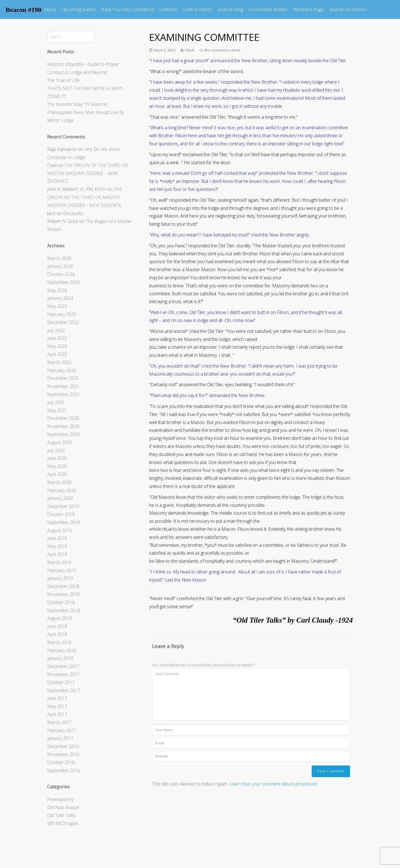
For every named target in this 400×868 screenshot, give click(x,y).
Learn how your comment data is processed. (273, 784)
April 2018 (57, 634)
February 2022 (62, 370)
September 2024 (64, 282)
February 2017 (62, 730)
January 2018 (60, 658)
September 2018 (64, 610)
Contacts (168, 9)
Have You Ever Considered (127, 9)
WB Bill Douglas (63, 823)
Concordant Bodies (268, 9)
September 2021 (64, 394)
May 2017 (57, 706)
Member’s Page (308, 9)
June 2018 (57, 626)
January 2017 (60, 738)
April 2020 (57, 474)
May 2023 (57, 306)
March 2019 (59, 562)
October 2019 (61, 514)
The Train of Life (63, 80)
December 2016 (63, 746)
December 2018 (63, 586)
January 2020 (60, 498)
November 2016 (63, 754)
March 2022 (59, 362)
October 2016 (61, 762)
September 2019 (64, 522)
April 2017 (57, 714)
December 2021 (63, 378)
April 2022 (57, 354)
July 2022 (56, 330)
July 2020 (56, 450)
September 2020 (64, 434)
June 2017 (57, 698)
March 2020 (59, 482)
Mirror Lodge (60, 120)
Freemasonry (60, 799)
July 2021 (56, 402)
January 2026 (60, 266)
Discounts (73, 213)
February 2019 (62, 570)
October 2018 (61, 602)
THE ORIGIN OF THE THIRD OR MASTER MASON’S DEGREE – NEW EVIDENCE (87, 173)
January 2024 (60, 298)
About (50, 9)
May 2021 (57, 410)
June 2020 (57, 458)
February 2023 (62, 314)
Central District (197, 9)
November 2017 (63, 674)
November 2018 (63, 594)
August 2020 (60, 442)
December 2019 (63, 506)
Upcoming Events (79, 9)
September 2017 (64, 690)
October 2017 (61, 682)
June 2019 (57, 538)
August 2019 (60, 530)
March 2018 (59, 642)
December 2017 (63, 666)
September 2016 (64, 770)
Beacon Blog (230, 9)
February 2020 (62, 490)
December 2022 (63, 322)
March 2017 (59, 722)
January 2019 (60, 578)
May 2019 (57, 546)
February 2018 (62, 650)
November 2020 (63, 426)
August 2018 (60, 618)
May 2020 (57, 466)
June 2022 (57, 338)
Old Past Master (63, 807)
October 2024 (61, 274)
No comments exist (222, 50)
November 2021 (63, 386)
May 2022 (57, 346)
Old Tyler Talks (61, 815)
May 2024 (57, 290)
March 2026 (59, 258)
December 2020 (63, 418)
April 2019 (57, 554)
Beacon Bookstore (348, 9)
